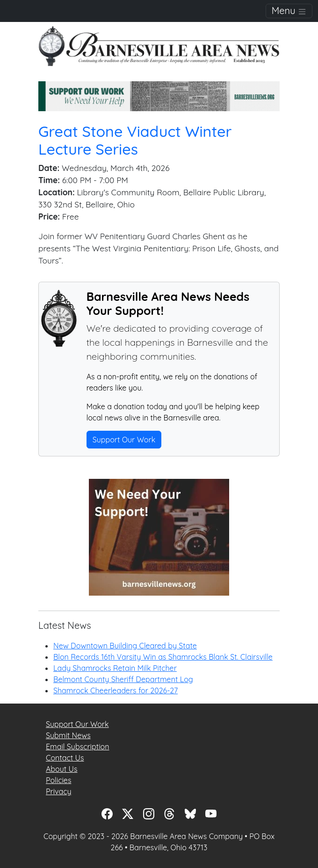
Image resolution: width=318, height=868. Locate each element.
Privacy (59, 791)
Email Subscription (77, 747)
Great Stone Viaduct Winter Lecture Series (135, 140)
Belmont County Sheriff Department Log (123, 679)
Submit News (68, 735)
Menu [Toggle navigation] (289, 11)
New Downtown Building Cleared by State (125, 646)
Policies (58, 780)
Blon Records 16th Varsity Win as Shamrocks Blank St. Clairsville (163, 657)
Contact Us (65, 758)
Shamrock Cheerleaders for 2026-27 (116, 690)
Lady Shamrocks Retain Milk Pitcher (115, 668)
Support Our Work (124, 440)
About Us (62, 769)
